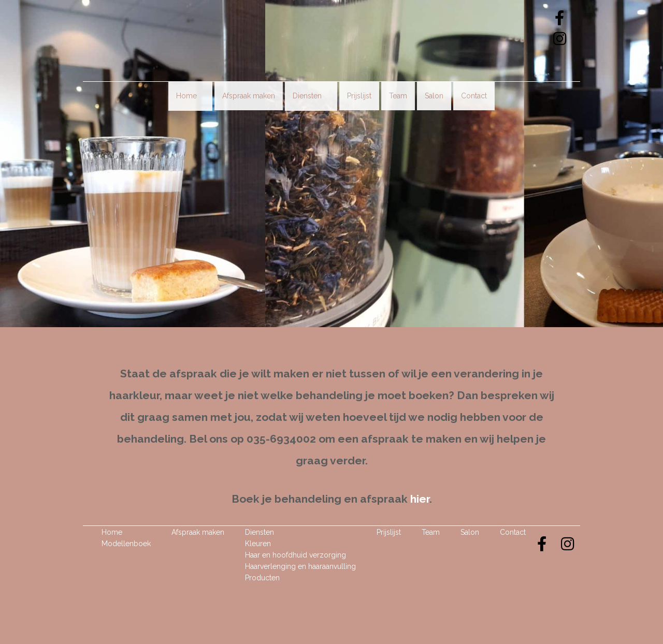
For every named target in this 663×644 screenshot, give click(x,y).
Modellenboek (126, 544)
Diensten (311, 96)
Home (190, 96)
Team (398, 96)
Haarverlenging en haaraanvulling (300, 566)
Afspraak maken (249, 96)
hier (420, 499)
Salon (434, 96)
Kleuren (258, 544)
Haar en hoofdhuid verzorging (296, 555)
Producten (262, 578)
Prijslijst (359, 96)
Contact (474, 96)
